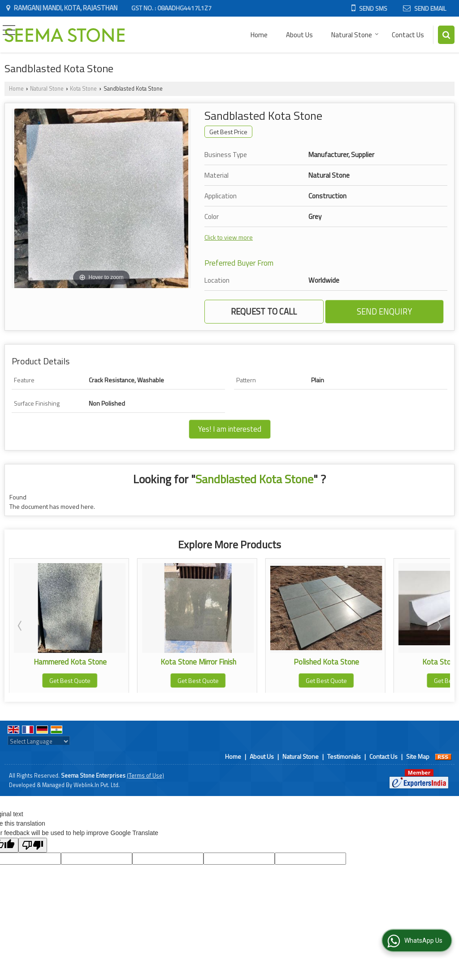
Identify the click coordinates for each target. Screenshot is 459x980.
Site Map (418, 756)
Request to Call (264, 311)
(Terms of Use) (145, 776)
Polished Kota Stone (335, 662)
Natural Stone (355, 35)
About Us (299, 35)
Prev (21, 626)
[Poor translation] (33, 845)
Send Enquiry (384, 311)
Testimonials (344, 756)
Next (438, 626)
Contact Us (408, 35)
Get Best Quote (78, 680)
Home (259, 35)
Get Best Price (228, 132)
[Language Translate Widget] (39, 741)
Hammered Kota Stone (79, 662)
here (87, 506)
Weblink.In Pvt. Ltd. (97, 785)
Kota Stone (83, 89)
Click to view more (229, 237)
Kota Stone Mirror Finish (207, 662)
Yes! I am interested (230, 429)
